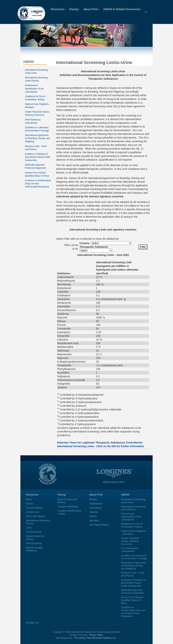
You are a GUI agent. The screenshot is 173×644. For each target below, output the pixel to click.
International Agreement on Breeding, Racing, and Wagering (37, 138)
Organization (96, 504)
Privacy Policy (96, 635)
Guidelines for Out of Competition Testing (132, 525)
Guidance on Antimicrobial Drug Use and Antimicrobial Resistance (38, 184)
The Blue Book (34, 532)
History (93, 516)
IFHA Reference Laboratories (130, 550)
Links (29, 528)
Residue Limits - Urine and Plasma (133, 574)
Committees (96, 508)
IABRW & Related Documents (122, 9)
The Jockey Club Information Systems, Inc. (95, 638)
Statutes (94, 512)
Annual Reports (34, 508)
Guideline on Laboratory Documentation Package (134, 557)
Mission (93, 499)
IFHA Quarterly (34, 543)
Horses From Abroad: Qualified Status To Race (132, 600)
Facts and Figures (35, 516)
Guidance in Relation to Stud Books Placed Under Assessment (38, 157)
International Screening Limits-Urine (133, 501)
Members (94, 520)
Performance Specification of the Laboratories (34, 88)
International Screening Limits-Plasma (133, 508)
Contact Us (32, 623)
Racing (75, 9)
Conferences (33, 512)
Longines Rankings (68, 506)
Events (30, 504)
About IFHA (91, 9)
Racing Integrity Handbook (34, 549)
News (29, 499)
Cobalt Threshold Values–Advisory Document (130, 541)
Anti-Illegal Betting (99, 525)
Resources (58, 9)
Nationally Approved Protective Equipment (132, 591)
